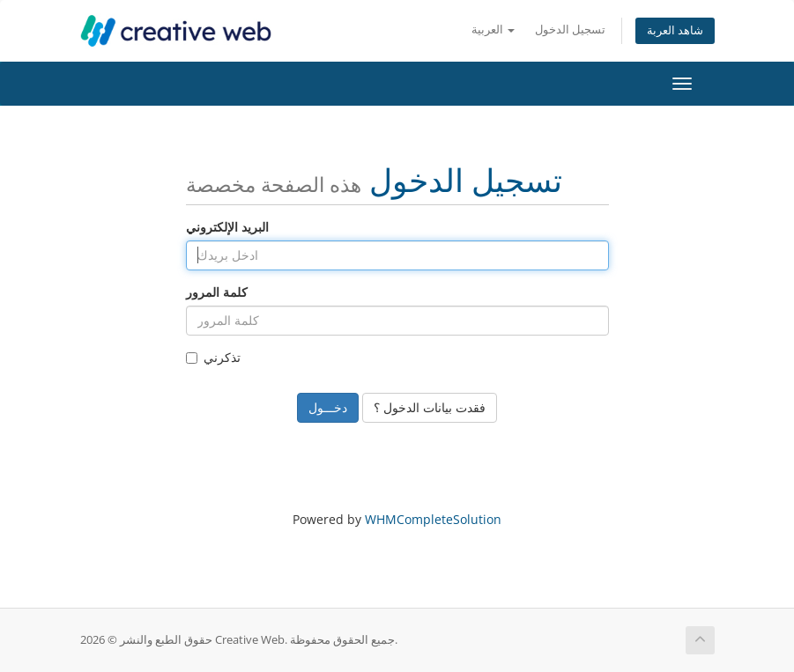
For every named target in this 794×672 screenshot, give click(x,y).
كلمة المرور (217, 292)
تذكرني (213, 357)
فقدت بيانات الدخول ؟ (430, 407)
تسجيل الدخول (570, 30)
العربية (493, 30)
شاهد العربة (675, 30)
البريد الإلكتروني (227, 227)
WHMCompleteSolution (433, 519)
